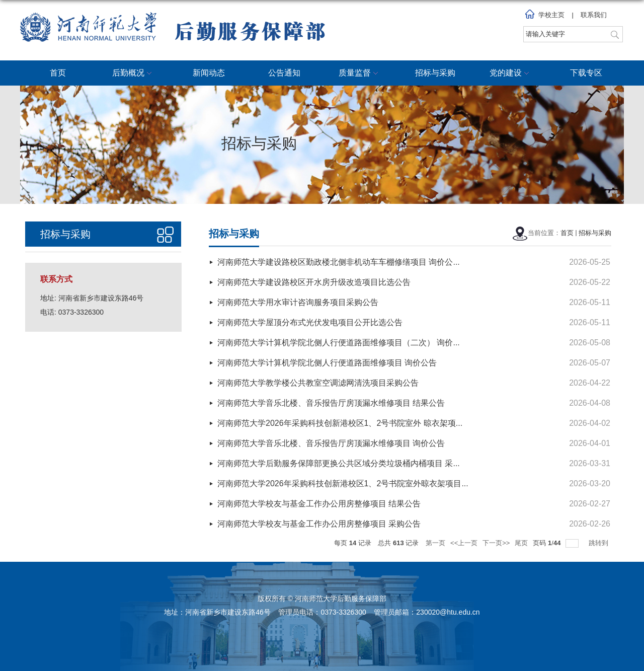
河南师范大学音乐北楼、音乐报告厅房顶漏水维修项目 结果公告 (331, 403)
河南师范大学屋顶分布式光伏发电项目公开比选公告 (310, 322)
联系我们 (594, 15)
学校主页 (551, 15)
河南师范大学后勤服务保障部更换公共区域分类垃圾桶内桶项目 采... (339, 463)
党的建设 (511, 73)
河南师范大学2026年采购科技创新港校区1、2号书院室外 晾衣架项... (340, 423)
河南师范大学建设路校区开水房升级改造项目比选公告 (314, 282)
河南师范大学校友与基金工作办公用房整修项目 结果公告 (319, 504)
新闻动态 (209, 73)
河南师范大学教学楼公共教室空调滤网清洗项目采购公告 (318, 383)
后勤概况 (133, 73)
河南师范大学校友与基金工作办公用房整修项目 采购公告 (319, 524)
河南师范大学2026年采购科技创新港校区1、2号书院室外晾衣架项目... (343, 483)
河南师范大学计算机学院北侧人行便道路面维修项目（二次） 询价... (339, 343)
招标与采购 (435, 73)
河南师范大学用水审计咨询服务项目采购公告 (298, 302)
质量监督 (360, 73)
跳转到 (599, 543)
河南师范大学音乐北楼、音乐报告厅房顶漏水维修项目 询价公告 (331, 443)
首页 (58, 73)
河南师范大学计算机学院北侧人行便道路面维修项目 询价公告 (327, 363)
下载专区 (586, 73)
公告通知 (284, 73)
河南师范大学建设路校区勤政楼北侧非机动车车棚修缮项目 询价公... (339, 262)
